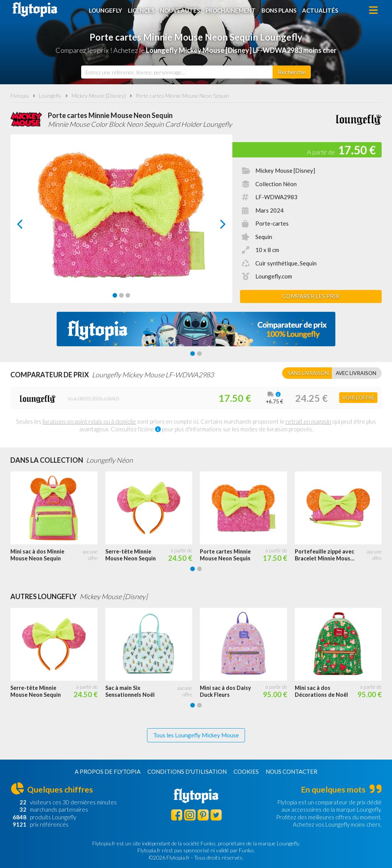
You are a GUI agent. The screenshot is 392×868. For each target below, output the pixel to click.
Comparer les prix (311, 296)
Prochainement (231, 10)
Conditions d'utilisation (187, 771)
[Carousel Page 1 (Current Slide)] (115, 295)
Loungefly (105, 10)
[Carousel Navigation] (122, 224)
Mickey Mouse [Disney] (99, 96)
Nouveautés (180, 10)
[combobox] (177, 72)
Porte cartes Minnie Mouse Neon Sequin (182, 96)
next (214, 226)
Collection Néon (276, 184)
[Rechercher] (292, 72)
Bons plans (279, 10)
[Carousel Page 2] (121, 295)
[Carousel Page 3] (128, 295)
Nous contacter (292, 771)
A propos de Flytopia (108, 771)
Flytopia (35, 10)
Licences (141, 10)
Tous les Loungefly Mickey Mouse (196, 735)
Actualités (320, 10)
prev (29, 226)
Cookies (246, 771)
